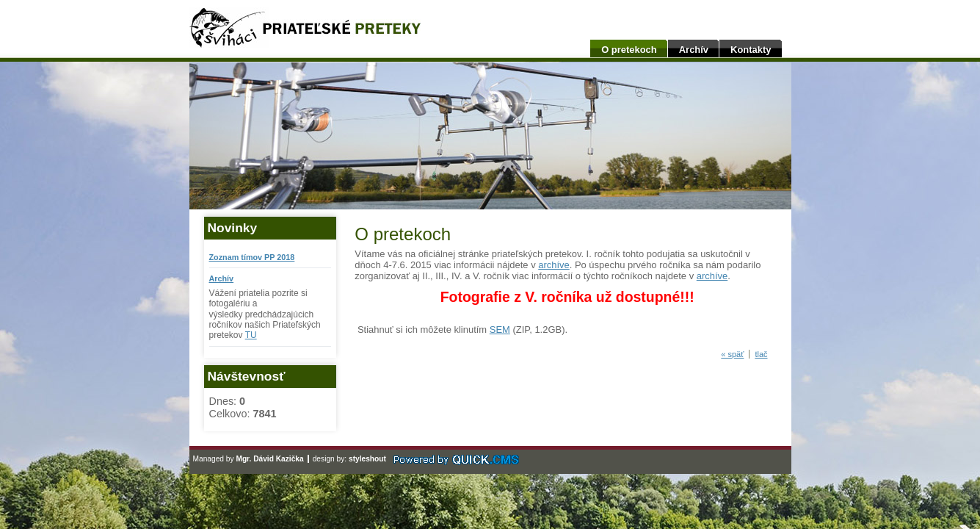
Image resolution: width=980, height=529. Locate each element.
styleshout (367, 459)
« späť (732, 354)
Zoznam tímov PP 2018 (252, 257)
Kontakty (751, 50)
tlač (761, 354)
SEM (500, 330)
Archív (694, 50)
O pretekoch (629, 50)
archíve (553, 265)
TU (251, 335)
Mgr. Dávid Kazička (269, 459)
